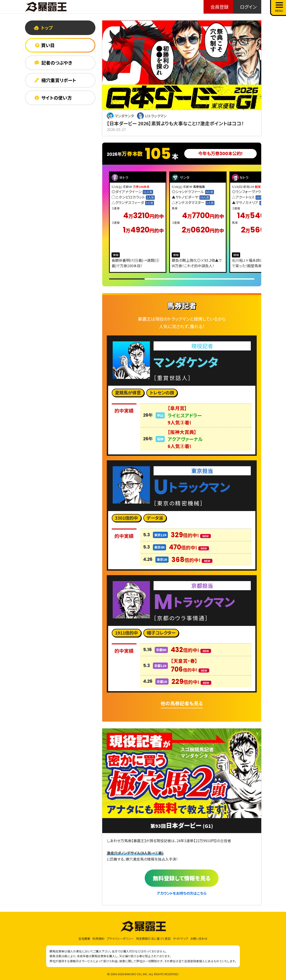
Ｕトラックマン (152, 116)
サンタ (181, 177)
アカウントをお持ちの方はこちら (182, 893)
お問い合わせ (199, 938)
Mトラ (120, 177)
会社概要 (84, 938)
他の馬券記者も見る (182, 703)
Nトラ (240, 177)
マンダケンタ (120, 116)
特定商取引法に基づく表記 (153, 938)
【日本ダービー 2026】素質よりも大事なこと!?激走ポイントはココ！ (175, 123)
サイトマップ (180, 938)
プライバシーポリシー (120, 938)
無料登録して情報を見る (182, 878)
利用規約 (98, 938)
